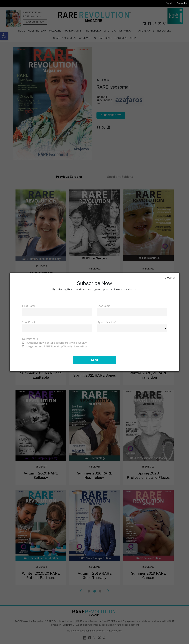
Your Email (29, 322)
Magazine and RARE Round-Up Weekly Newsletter (57, 347)
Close (170, 278)
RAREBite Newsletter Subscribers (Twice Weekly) (57, 343)
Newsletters (30, 339)
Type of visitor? (107, 322)
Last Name (104, 306)
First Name (29, 306)
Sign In (170, 3)
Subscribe (182, 3)
